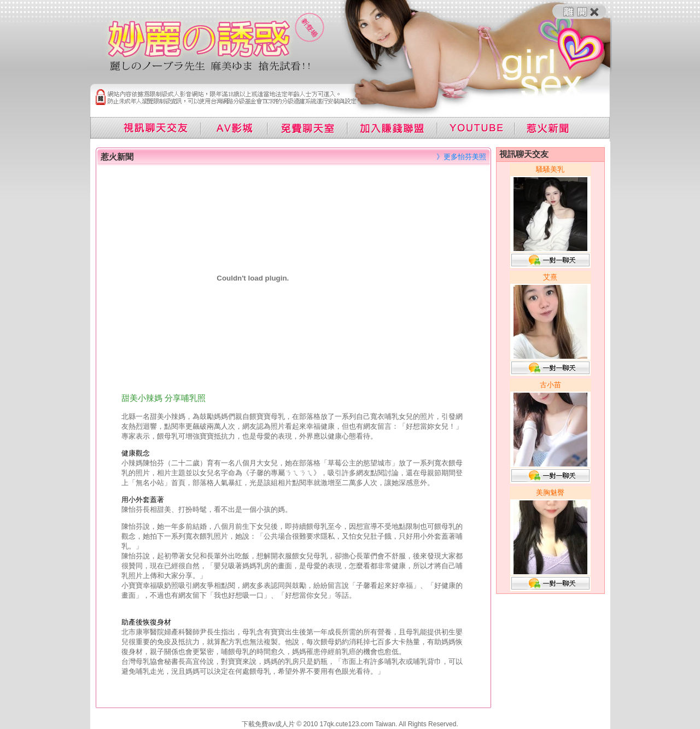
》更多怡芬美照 (461, 157)
